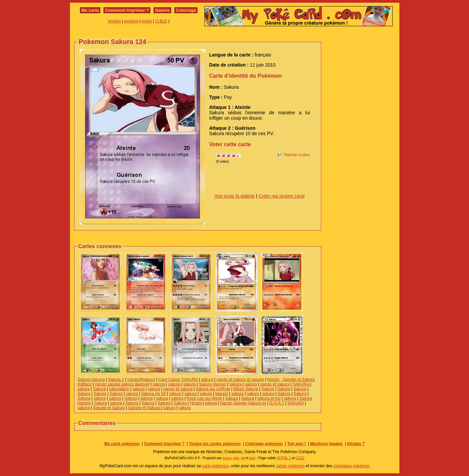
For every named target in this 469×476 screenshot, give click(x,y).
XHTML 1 (284, 458)
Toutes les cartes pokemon (215, 444)
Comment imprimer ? (127, 10)
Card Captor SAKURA (178, 380)
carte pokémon (215, 466)
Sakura (99, 389)
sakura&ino (119, 389)
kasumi (222, 394)
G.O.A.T (277, 403)
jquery (227, 458)
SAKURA (301, 384)
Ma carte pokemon (122, 444)
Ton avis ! (296, 444)
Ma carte (90, 10)
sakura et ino (269, 398)
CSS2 (300, 458)
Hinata (196, 403)
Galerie (162, 10)
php (236, 458)
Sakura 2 (116, 380)
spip (252, 458)
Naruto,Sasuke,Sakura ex (243, 403)
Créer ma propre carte (282, 196)
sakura (207, 380)
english (114, 21)
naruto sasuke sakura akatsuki (122, 384)
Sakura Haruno (91, 380)
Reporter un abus (297, 155)
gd (243, 458)
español (131, 21)
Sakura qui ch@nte (213, 389)
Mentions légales (327, 444)
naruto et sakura (275, 384)
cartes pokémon (290, 466)
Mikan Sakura (246, 389)
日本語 (161, 21)
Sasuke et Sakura (109, 408)
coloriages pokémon (351, 466)
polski (147, 21)
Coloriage (186, 10)
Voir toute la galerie (235, 196)
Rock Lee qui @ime (204, 398)
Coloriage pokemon (264, 444)
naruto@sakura (141, 380)
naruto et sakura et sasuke (240, 380)
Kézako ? (356, 444)
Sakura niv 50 (153, 394)
